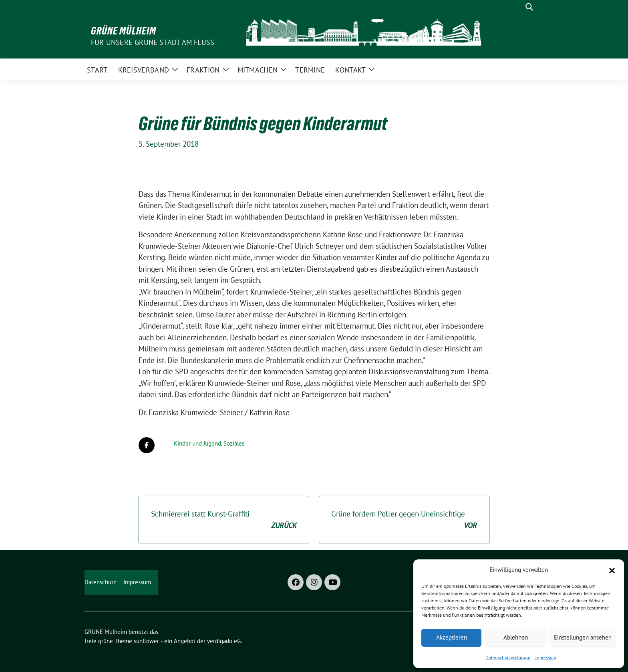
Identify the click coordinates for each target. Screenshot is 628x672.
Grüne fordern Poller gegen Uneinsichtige (404, 520)
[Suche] (518, 7)
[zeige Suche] (529, 7)
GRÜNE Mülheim (124, 31)
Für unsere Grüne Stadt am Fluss (153, 42)
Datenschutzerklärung (508, 657)
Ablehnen (516, 637)
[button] (612, 570)
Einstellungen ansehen (583, 637)
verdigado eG (224, 641)
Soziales (234, 443)
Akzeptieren (452, 637)
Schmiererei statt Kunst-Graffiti (224, 520)
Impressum (545, 657)
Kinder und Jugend (197, 443)
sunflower (146, 641)
